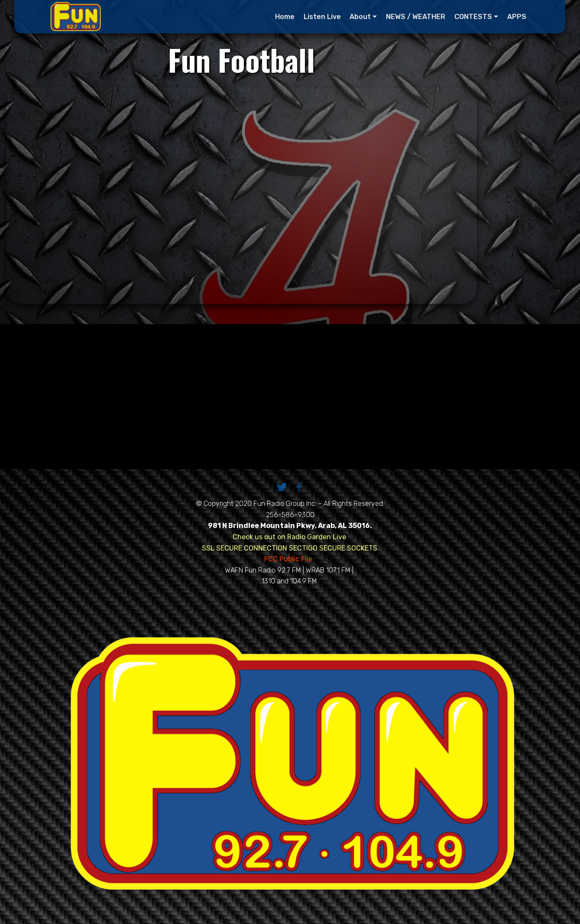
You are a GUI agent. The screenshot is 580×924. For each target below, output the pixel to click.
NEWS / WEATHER (416, 17)
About (361, 17)
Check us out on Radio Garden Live (289, 537)
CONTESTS (473, 17)
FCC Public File (289, 559)
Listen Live (322, 17)
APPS (517, 17)
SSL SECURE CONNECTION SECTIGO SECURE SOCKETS (290, 548)
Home (285, 17)
